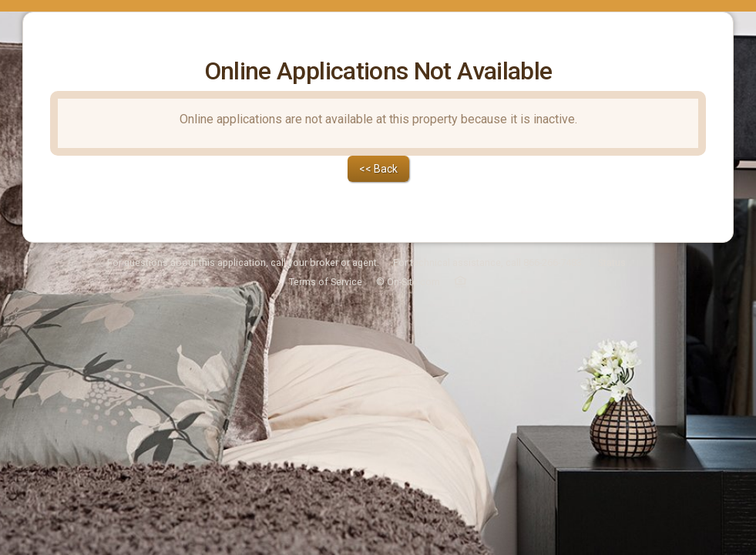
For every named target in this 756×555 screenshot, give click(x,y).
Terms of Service (326, 242)
